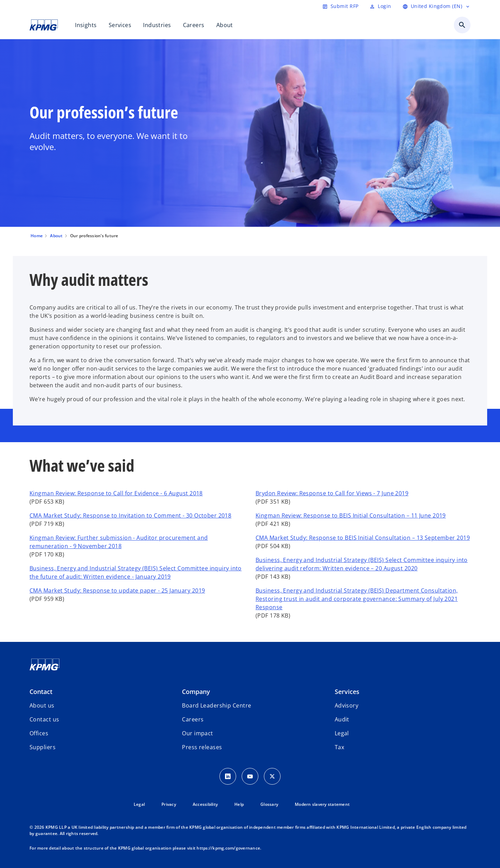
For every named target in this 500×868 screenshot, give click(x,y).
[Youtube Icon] (250, 776)
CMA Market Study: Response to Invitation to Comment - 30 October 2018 (130, 515)
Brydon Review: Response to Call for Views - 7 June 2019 (332, 493)
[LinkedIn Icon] (228, 776)
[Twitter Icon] (272, 776)
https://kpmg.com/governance (228, 848)
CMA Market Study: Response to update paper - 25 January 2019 (117, 590)
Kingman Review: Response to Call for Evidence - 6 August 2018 (116, 493)
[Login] (380, 6)
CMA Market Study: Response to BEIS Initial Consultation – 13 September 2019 (363, 538)
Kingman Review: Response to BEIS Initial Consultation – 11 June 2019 (351, 515)
